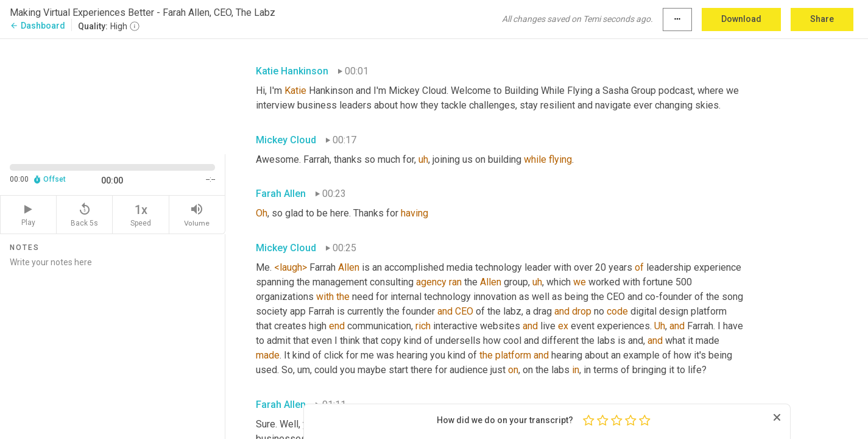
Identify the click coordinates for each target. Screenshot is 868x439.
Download (741, 19)
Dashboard (37, 26)
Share (822, 19)
